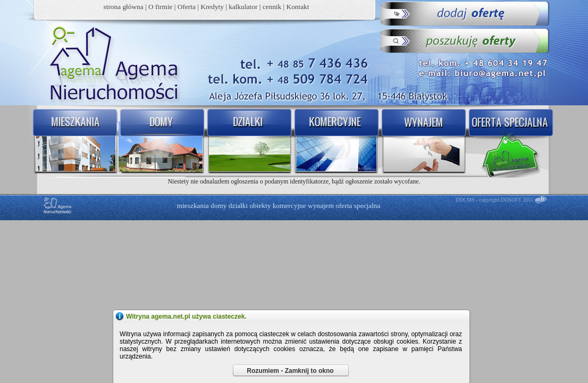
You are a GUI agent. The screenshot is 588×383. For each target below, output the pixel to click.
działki (238, 206)
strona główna (124, 7)
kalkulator (243, 7)
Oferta (187, 7)
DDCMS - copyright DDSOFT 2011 (494, 200)
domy (219, 206)
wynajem (321, 206)
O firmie (161, 7)
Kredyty (212, 7)
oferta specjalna (358, 206)
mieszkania (193, 206)
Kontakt (298, 7)
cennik (272, 7)
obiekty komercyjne (278, 206)
